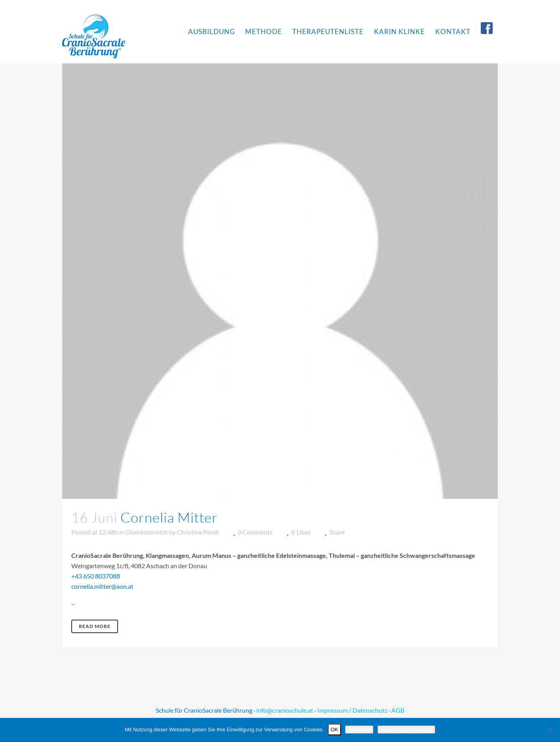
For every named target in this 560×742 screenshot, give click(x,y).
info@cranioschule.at (285, 710)
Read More (95, 626)
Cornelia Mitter (169, 517)
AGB (398, 710)
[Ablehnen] (550, 730)
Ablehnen (359, 730)
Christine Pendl (198, 532)
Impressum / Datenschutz (352, 710)
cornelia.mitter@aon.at (102, 586)
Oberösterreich (147, 532)
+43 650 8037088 (96, 576)
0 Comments (255, 532)
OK (334, 730)
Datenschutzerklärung (406, 730)
